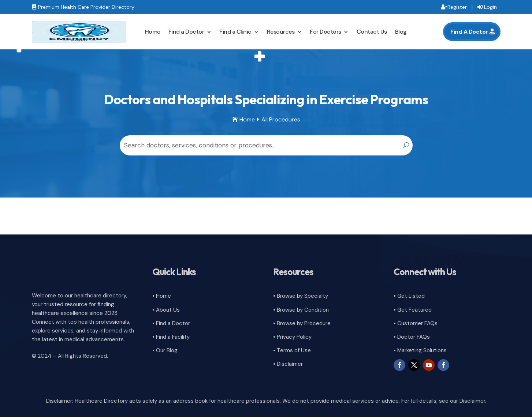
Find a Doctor (186, 32)
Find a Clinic (235, 32)
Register (457, 7)
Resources (281, 32)
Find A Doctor (469, 32)
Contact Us (372, 32)
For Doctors (325, 32)
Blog (401, 32)
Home (153, 32)
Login (490, 7)
